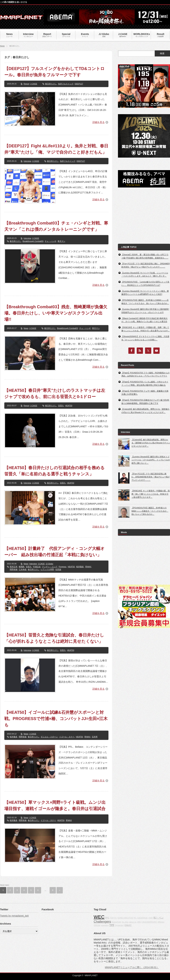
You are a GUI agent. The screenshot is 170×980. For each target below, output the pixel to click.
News (26, 328)
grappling (105, 925)
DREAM (97, 925)
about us (133, 922)
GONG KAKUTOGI (125, 918)
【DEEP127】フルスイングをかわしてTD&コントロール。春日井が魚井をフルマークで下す (54, 72)
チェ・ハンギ (50, 241)
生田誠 (58, 569)
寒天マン (61, 241)
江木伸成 (23, 569)
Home (2, 46)
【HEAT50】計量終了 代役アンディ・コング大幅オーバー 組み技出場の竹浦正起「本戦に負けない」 (54, 552)
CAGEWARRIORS (149, 922)
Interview (27, 161)
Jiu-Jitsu (125, 922)
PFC (107, 918)
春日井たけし (51, 84)
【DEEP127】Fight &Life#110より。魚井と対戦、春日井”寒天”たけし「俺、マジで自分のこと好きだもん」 (56, 149)
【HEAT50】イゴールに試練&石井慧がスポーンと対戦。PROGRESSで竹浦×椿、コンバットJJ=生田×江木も (56, 719)
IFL (135, 918)
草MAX (88, 567)
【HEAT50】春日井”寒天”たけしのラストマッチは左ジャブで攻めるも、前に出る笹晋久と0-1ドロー (55, 393)
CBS (139, 922)
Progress (62, 567)
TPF (112, 925)
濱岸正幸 (14, 567)
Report (26, 84)
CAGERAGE (142, 918)
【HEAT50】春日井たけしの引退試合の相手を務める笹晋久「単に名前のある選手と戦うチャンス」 (54, 471)
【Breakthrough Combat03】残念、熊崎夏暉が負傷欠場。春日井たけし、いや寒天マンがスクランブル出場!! (56, 313)
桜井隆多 (80, 567)
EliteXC (128, 925)
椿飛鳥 (22, 567)
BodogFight (116, 922)
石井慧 (95, 737)
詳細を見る (99, 122)
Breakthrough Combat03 (33, 241)
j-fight (151, 918)
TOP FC (113, 918)
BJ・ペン (159, 918)
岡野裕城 (14, 569)
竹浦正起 (37, 567)
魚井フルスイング (66, 84)
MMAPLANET (91, 975)
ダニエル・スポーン (49, 737)
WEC (99, 917)
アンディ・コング (50, 567)
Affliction (161, 922)
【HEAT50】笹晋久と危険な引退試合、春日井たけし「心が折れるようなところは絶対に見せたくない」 (54, 638)
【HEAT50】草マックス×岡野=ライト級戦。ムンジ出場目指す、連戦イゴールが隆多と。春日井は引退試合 (55, 805)
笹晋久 (61, 406)
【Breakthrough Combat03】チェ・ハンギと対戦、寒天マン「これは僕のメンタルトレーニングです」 (56, 226)
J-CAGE (34, 84)
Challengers (102, 922)
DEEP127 (79, 84)
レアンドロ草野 (47, 569)
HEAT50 (69, 406)
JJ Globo (49, 564)
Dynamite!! (119, 925)
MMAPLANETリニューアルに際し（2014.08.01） (132, 967)
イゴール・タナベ (67, 737)
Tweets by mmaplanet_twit (14, 916)
